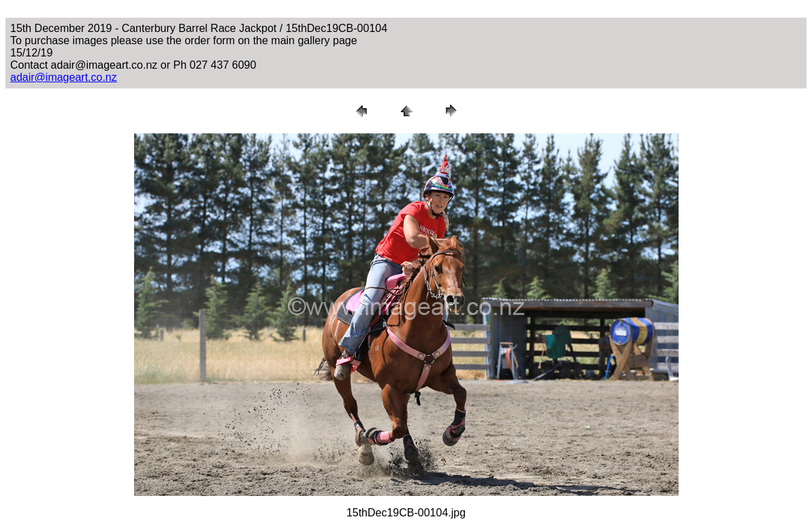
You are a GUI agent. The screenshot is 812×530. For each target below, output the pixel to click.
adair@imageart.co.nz (64, 77)
